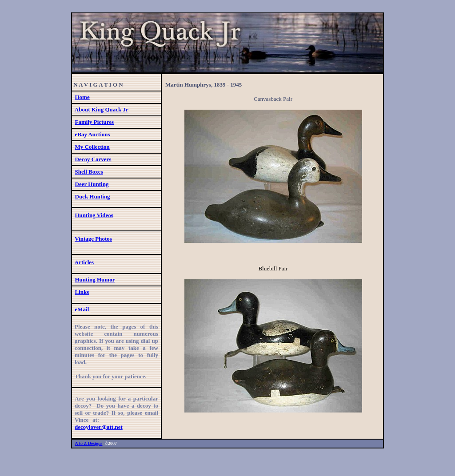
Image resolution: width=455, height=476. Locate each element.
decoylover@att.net (99, 427)
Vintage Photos (93, 239)
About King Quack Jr (102, 109)
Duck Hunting (93, 196)
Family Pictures (95, 122)
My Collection (92, 147)
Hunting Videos (94, 215)
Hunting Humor (95, 280)
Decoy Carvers (93, 159)
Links (82, 292)
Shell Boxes (89, 172)
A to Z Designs (89, 443)
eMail (83, 309)
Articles (84, 262)
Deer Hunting (92, 184)
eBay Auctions (93, 134)
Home (82, 97)
